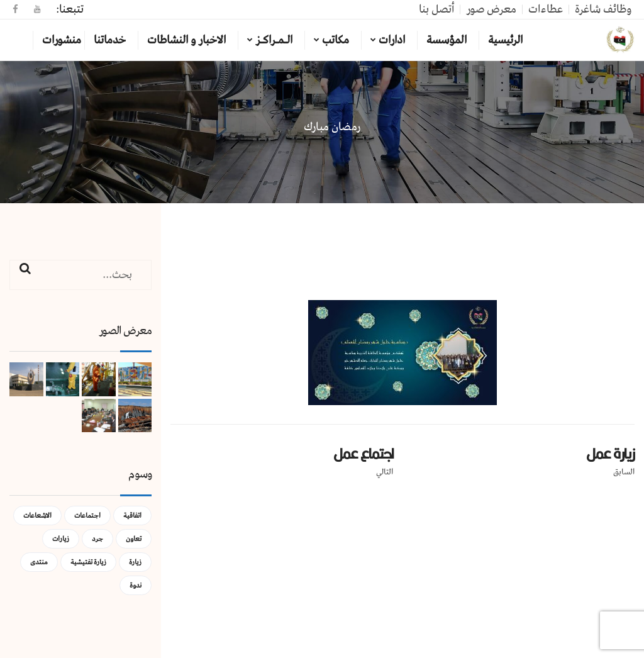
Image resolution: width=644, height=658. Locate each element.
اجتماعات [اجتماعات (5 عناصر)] (87, 516)
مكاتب (336, 40)
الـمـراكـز (274, 40)
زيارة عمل (610, 454)
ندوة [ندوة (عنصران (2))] (136, 585)
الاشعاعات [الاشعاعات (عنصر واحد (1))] (37, 516)
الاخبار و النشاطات (186, 40)
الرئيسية (505, 40)
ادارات (392, 40)
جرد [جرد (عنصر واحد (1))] (97, 539)
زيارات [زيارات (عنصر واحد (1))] (61, 539)
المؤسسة (447, 40)
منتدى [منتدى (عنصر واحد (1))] (39, 562)
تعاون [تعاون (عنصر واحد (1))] (134, 539)
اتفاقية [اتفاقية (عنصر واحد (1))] (132, 516)
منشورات (62, 40)
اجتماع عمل (364, 454)
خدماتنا (110, 40)
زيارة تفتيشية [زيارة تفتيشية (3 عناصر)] (88, 562)
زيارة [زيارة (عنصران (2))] (135, 562)
